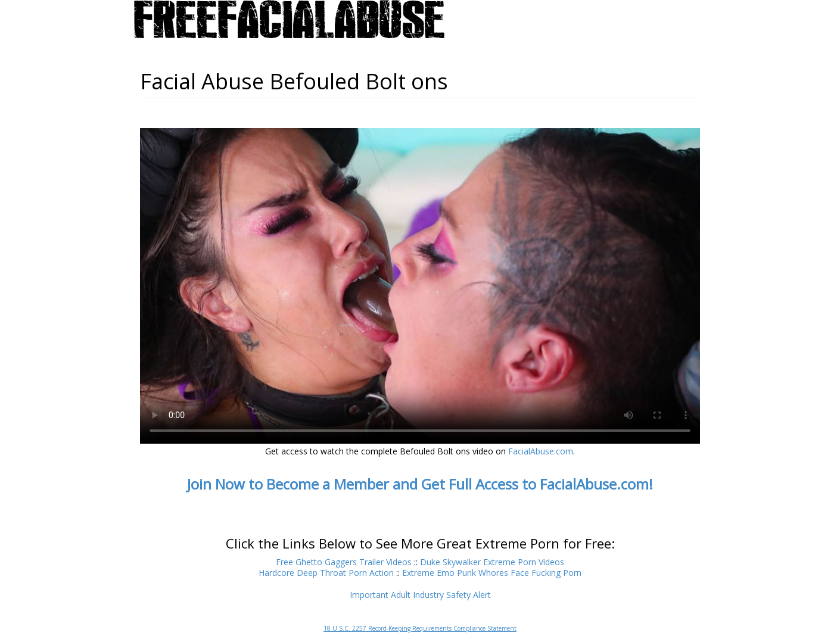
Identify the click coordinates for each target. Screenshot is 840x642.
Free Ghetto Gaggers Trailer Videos (344, 562)
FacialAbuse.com (541, 451)
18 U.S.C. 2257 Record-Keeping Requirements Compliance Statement (420, 628)
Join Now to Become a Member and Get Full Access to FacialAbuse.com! (420, 484)
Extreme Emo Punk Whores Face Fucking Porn (492, 573)
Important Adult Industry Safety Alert (420, 595)
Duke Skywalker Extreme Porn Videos (492, 562)
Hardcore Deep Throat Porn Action (326, 573)
